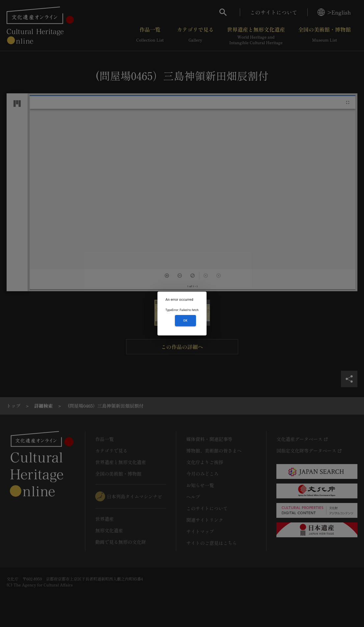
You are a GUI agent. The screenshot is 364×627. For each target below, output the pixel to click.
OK (185, 321)
